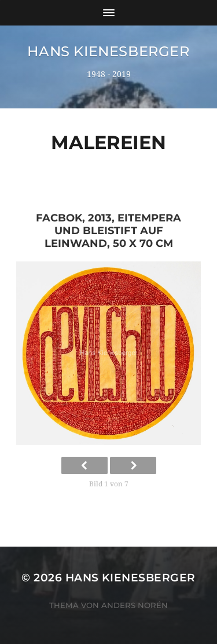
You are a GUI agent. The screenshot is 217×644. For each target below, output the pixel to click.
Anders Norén (135, 605)
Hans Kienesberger (108, 51)
